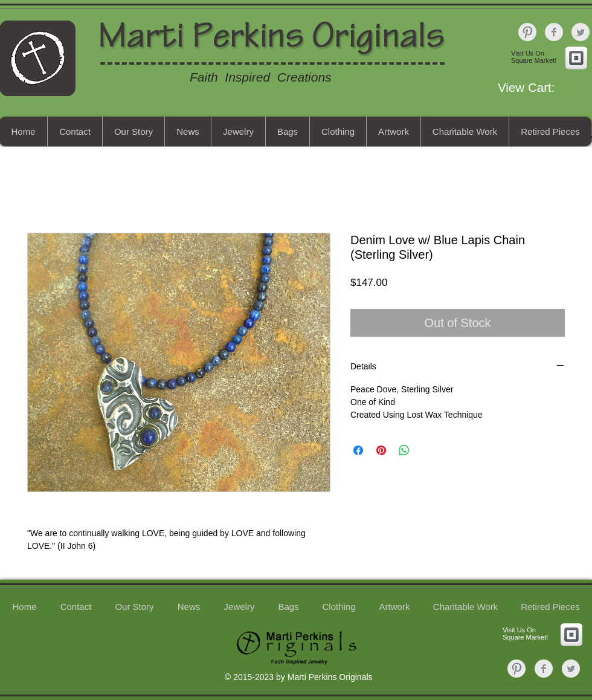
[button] (542, 88)
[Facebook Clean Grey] (554, 32)
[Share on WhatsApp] (404, 450)
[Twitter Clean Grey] (581, 32)
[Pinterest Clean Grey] (527, 32)
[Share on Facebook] (358, 450)
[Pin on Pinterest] (381, 450)
